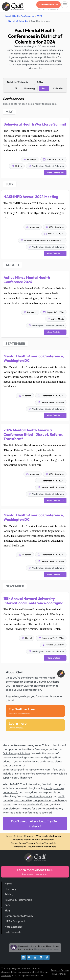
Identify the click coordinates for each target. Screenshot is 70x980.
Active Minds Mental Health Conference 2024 (27, 280)
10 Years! (29, 836)
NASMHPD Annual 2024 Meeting (31, 197)
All (16, 88)
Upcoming (29, 88)
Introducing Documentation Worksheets (35, 847)
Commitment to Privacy (19, 916)
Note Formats (13, 932)
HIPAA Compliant (15, 921)
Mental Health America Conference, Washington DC (34, 358)
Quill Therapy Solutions (16, 753)
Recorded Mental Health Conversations (34, 840)
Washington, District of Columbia (46, 166)
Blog (7, 910)
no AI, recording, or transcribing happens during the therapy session (35, 800)
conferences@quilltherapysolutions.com (27, 769)
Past (44, 88)
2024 (39, 16)
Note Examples (14, 927)
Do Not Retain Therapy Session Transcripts (33, 843)
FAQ (7, 905)
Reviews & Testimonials (18, 900)
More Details (55, 173)
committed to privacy (39, 796)
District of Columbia (18, 21)
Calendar (58, 88)
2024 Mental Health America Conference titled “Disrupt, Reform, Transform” (33, 434)
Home (8, 884)
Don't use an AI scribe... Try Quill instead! (35, 824)
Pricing (9, 894)
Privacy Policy (59, 974)
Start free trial (49, 5)
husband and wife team (36, 804)
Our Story (10, 889)
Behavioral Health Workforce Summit (35, 124)
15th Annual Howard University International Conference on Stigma (33, 601)
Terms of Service (60, 970)
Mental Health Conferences (20, 16)
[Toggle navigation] (65, 5)
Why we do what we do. (49, 836)
